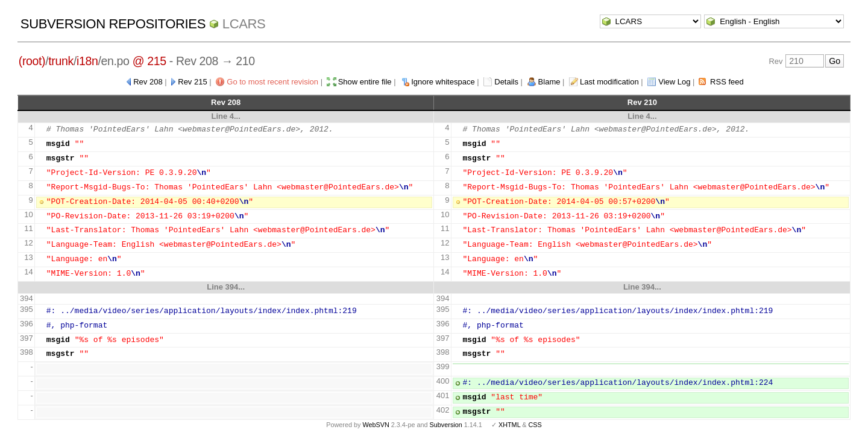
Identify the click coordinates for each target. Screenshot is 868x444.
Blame (549, 82)
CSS (535, 425)
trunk (61, 61)
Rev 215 (192, 82)
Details (506, 82)
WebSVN (376, 425)
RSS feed (727, 82)
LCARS (244, 24)
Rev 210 (642, 102)
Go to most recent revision (272, 82)
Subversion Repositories (113, 24)
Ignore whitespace (443, 82)
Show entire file (365, 82)
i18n (87, 61)
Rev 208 (148, 82)
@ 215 (149, 61)
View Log (674, 82)
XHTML (509, 425)
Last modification (609, 82)
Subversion (446, 425)
